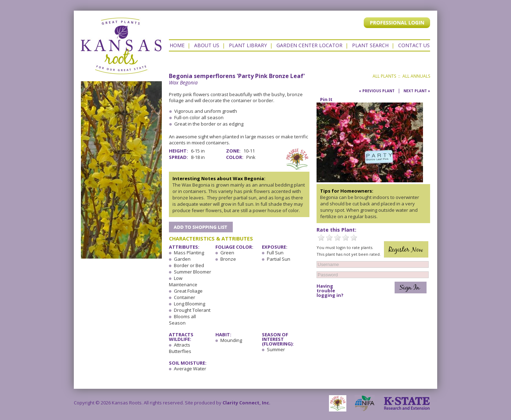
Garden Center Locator (309, 45)
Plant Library (248, 45)
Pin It (326, 99)
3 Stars (337, 238)
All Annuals (416, 76)
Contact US (414, 45)
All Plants (384, 76)
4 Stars (346, 238)
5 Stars (354, 238)
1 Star (321, 238)
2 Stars (329, 238)
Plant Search (370, 45)
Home (177, 45)
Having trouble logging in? (330, 291)
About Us (207, 45)
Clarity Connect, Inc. (246, 403)
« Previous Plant (377, 91)
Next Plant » (417, 91)
